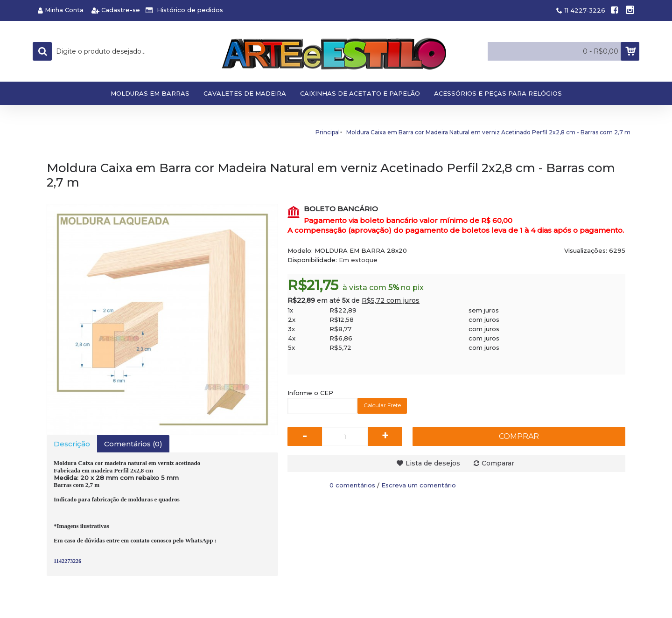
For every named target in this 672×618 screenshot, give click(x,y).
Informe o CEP (310, 393)
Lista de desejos (433, 463)
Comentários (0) (133, 444)
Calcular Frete (382, 405)
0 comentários (352, 485)
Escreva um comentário (419, 485)
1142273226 (67, 561)
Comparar (498, 463)
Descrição (72, 444)
